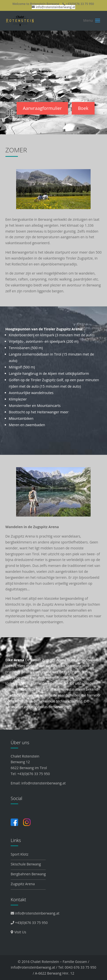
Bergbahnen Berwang (28, 874)
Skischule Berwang (26, 864)
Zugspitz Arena (23, 884)
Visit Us (18, 932)
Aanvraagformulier (42, 108)
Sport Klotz (19, 854)
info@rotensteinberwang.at (43, 783)
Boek (83, 108)
